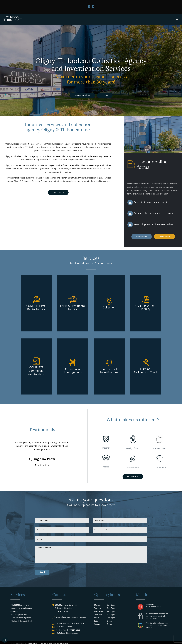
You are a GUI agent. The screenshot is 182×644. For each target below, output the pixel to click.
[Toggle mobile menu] (177, 19)
